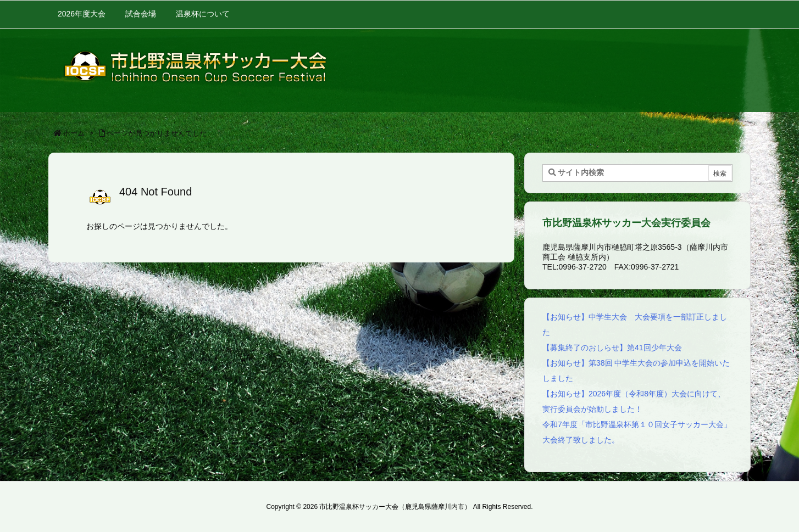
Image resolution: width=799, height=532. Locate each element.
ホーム (74, 133)
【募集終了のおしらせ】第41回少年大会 (612, 348)
